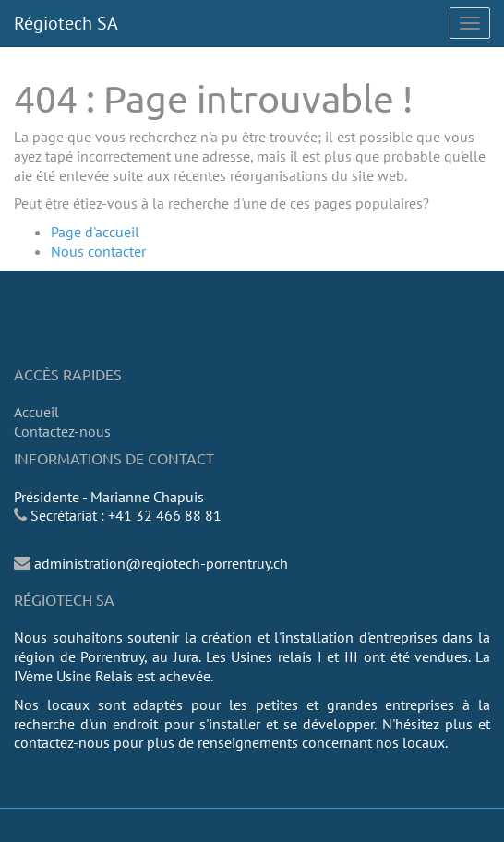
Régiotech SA (66, 23)
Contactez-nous (62, 431)
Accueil (36, 412)
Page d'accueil (95, 232)
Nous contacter (98, 251)
